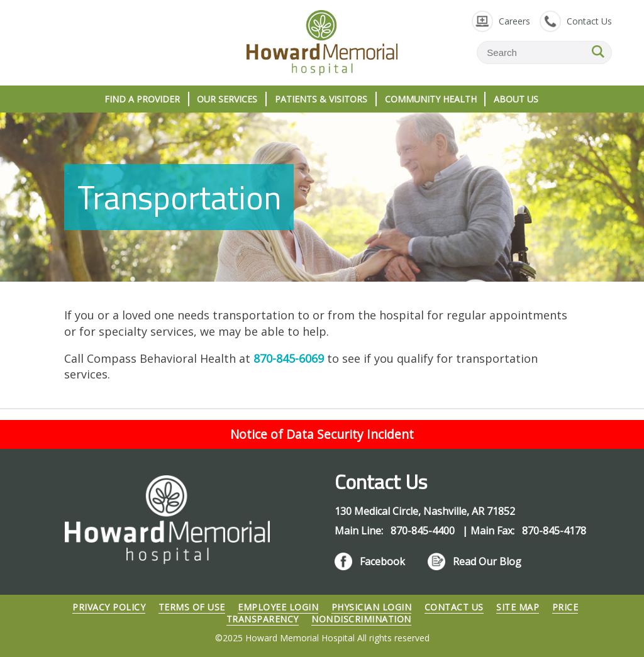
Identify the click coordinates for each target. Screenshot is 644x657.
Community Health (431, 99)
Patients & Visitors (321, 99)
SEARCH (598, 52)
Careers (514, 21)
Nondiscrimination (361, 619)
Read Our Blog (487, 561)
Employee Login (278, 607)
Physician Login (372, 607)
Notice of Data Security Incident (322, 434)
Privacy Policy (109, 607)
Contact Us (589, 21)
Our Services (227, 99)
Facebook (382, 561)
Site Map (518, 607)
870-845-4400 (424, 531)
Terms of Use (192, 607)
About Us (516, 99)
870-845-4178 (554, 531)
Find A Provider (142, 99)
